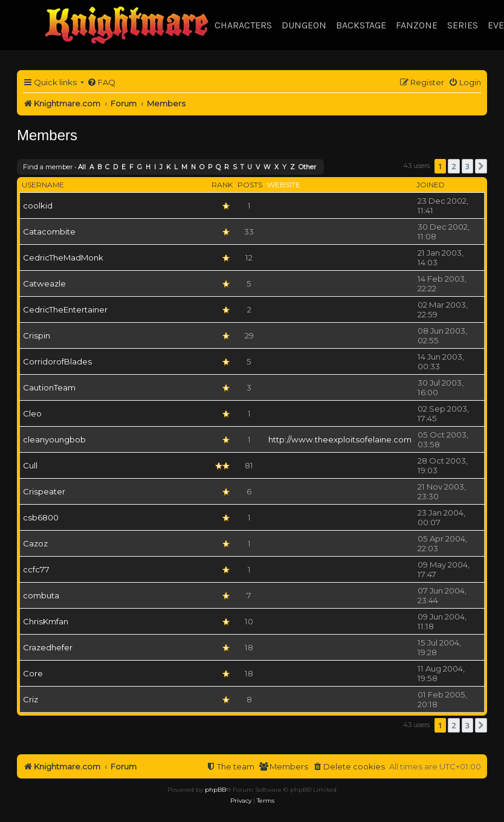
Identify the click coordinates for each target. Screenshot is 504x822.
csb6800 (41, 517)
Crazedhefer (48, 647)
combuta (41, 595)
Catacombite (49, 231)
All (82, 167)
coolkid (38, 205)
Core (33, 673)
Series (463, 25)
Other (307, 167)
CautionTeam (49, 387)
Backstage (361, 25)
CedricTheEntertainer (65, 309)
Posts (250, 185)
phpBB (215, 790)
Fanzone (417, 25)
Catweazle (44, 283)
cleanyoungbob (54, 439)
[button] (481, 166)
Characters (243, 25)
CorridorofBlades (57, 361)
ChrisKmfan (46, 621)
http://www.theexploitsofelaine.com (340, 439)
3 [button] (467, 166)
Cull (30, 465)
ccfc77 (36, 569)
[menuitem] (101, 83)
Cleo (32, 413)
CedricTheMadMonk (63, 257)
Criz (31, 699)
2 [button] (454, 166)
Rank (222, 185)
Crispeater (44, 491)
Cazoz (35, 543)
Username (43, 185)
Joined (431, 185)
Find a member (48, 167)
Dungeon (304, 25)
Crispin (37, 335)
